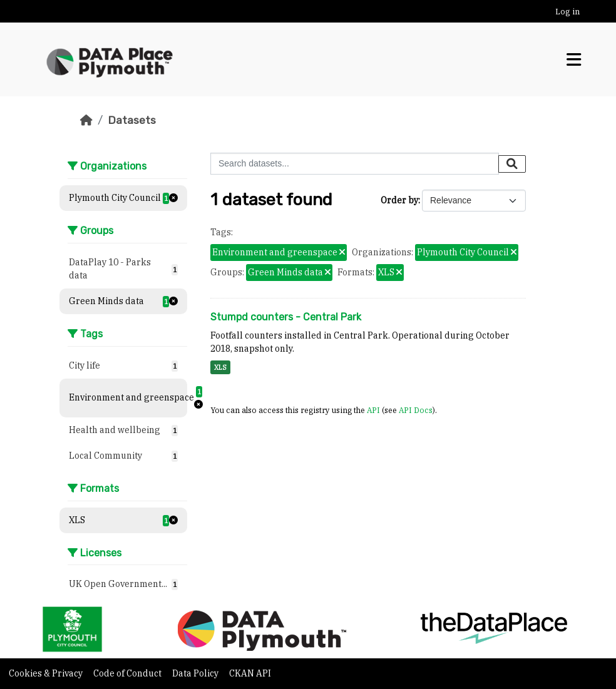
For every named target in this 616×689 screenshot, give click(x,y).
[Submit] (512, 164)
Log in (567, 12)
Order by (399, 200)
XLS (220, 367)
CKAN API (250, 673)
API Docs (416, 410)
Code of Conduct (128, 673)
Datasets (132, 120)
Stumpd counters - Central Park (286, 317)
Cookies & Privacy (47, 673)
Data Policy (196, 673)
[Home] (86, 120)
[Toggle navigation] (574, 60)
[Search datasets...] (355, 164)
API (373, 410)
